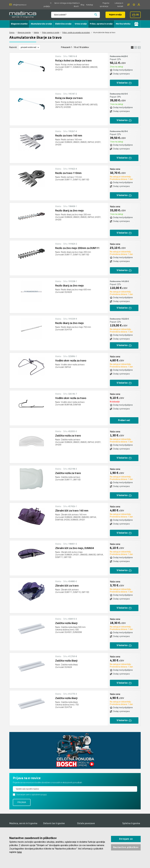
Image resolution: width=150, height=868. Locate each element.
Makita (36, 33)
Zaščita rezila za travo (68, 436)
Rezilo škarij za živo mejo (69, 211)
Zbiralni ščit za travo (67, 586)
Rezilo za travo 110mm (68, 173)
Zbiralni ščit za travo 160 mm (72, 511)
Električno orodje (63, 24)
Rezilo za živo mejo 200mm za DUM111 (77, 248)
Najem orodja (115, 15)
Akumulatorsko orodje (41, 24)
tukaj (19, 852)
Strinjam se (126, 839)
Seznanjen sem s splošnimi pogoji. (32, 795)
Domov (12, 33)
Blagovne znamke (19, 24)
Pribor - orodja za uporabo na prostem (76, 33)
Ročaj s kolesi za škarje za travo (73, 61)
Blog (82, 5)
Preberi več (124, 420)
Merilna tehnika (123, 24)
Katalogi (90, 5)
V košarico (124, 83)
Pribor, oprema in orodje (101, 24)
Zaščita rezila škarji (66, 623)
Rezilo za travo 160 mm (69, 136)
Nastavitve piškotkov (126, 847)
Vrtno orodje (81, 24)
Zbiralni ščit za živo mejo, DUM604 (75, 548)
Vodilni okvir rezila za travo (71, 361)
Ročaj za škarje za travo (69, 98)
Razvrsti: (13, 47)
